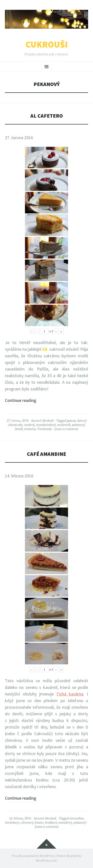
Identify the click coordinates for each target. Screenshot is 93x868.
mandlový (65, 822)
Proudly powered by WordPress (33, 856)
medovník (64, 425)
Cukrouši (47, 45)
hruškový (51, 822)
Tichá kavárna (70, 694)
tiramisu (30, 429)
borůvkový (12, 822)
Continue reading (21, 400)
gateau (71, 421)
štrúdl (19, 429)
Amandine (77, 818)
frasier (39, 822)
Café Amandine (46, 454)
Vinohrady (44, 429)
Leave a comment (66, 429)
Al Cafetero (47, 116)
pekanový (78, 425)
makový (29, 425)
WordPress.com (46, 861)
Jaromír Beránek (42, 421)
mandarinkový (46, 425)
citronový (27, 822)
